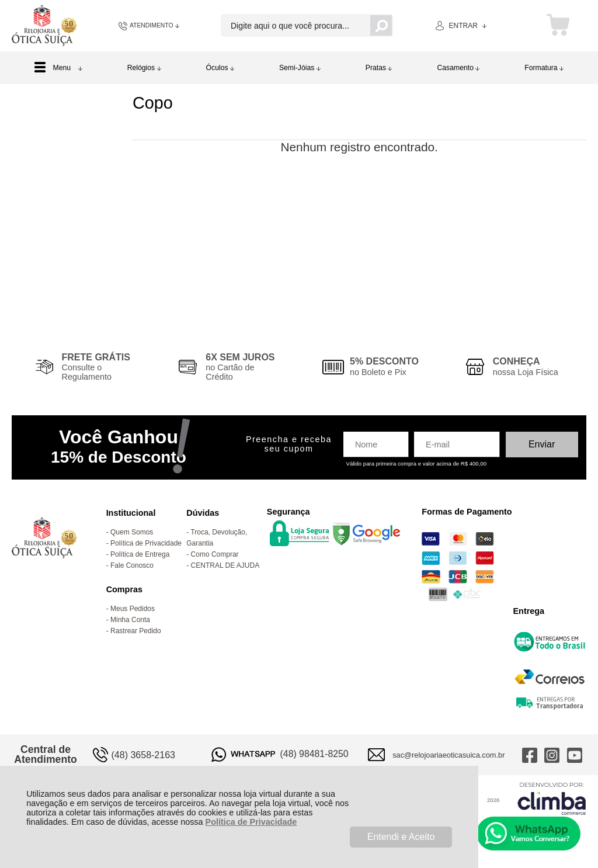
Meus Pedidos (133, 609)
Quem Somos (132, 532)
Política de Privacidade (251, 822)
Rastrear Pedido (136, 631)
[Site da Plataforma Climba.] (552, 798)
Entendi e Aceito (401, 837)
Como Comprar (215, 554)
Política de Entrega (140, 554)
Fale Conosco (132, 565)
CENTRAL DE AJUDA (225, 565)
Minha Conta (130, 620)
